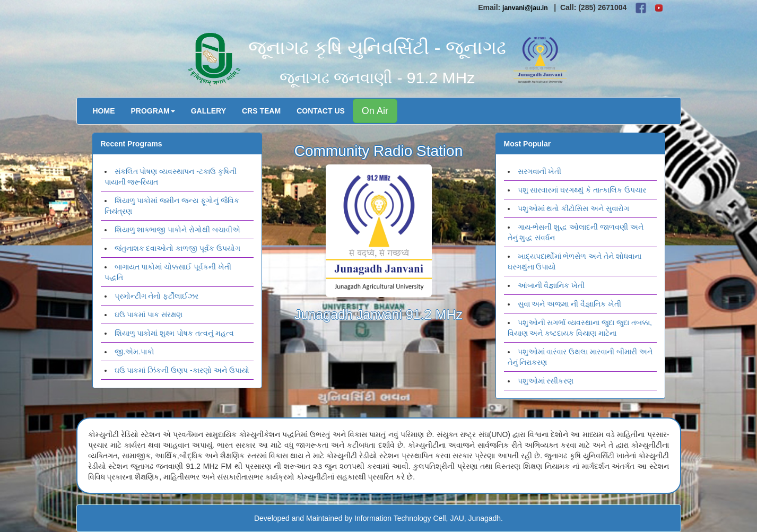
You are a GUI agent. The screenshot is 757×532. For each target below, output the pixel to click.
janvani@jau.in (525, 8)
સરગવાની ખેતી (540, 171)
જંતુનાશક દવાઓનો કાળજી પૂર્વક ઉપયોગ (178, 248)
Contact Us (321, 111)
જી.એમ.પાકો (135, 352)
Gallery (208, 111)
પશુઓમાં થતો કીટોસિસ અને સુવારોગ (574, 208)
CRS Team (261, 111)
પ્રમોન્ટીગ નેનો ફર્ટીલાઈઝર (157, 296)
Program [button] (153, 111)
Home (104, 111)
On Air (375, 111)
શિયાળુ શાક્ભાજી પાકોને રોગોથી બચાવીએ (178, 230)
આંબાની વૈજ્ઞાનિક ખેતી (551, 285)
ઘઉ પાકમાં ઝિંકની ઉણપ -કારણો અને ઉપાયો (182, 370)
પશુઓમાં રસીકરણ (546, 381)
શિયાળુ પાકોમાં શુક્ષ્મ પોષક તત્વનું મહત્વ (174, 333)
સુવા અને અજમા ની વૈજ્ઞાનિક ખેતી (569, 304)
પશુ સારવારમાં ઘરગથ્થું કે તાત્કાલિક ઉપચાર (582, 190)
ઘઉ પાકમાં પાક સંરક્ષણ (149, 315)
